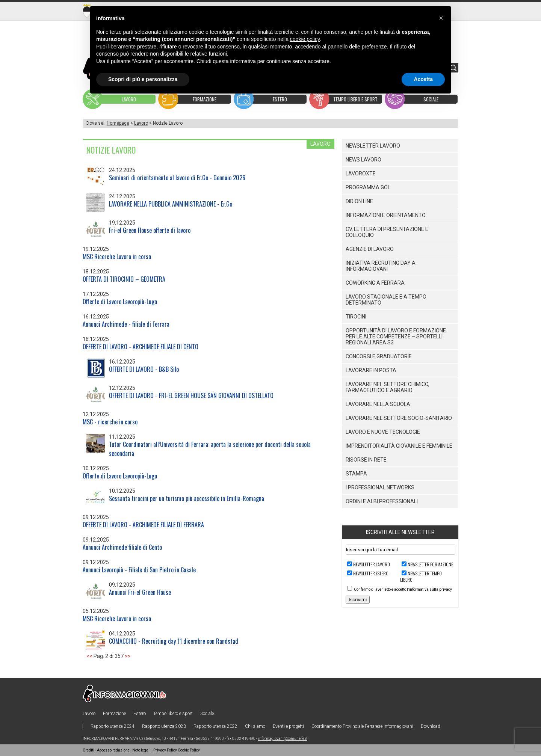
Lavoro (141, 123)
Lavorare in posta (371, 370)
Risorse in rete (366, 460)
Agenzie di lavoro (370, 249)
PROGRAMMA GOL (368, 187)
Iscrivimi (358, 600)
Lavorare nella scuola (378, 404)
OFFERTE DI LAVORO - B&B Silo (144, 369)
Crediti (88, 750)
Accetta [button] (423, 79)
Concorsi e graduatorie (379, 356)
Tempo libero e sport (173, 714)
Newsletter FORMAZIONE (430, 564)
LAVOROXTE (361, 174)
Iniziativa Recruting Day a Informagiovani (381, 266)
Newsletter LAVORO (372, 564)
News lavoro (363, 160)
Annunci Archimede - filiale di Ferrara (126, 324)
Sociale (207, 714)
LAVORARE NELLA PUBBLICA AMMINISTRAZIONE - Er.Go (171, 204)
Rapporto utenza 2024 (113, 726)
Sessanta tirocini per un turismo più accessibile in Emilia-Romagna (187, 498)
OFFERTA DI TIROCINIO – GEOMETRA (124, 279)
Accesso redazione (113, 750)
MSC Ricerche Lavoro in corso (117, 257)
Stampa (356, 474)
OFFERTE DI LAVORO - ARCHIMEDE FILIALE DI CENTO (141, 347)
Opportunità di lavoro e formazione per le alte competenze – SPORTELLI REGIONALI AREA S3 (396, 337)
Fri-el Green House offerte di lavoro (150, 230)
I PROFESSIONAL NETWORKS (380, 487)
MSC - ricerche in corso (110, 422)
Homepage (118, 123)
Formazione (114, 714)
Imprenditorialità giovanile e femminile (399, 446)
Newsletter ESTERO (371, 573)
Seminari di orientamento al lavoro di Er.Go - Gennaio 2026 (177, 178)
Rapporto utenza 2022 (215, 726)
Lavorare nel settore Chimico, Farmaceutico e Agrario (388, 387)
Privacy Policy (165, 750)
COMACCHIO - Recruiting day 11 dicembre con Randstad (174, 641)
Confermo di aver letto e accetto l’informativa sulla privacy (403, 589)
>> (128, 656)
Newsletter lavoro (373, 146)
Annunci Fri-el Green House (140, 592)
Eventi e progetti (288, 726)
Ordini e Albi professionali (382, 501)
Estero (140, 714)
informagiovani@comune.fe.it (283, 739)
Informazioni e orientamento (386, 215)
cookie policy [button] (305, 39)
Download (431, 726)
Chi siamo (255, 726)
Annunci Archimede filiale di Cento (122, 547)
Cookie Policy (189, 750)
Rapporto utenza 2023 (164, 726)
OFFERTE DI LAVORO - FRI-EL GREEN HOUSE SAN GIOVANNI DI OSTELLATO (191, 395)
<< (89, 656)
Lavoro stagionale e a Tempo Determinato (386, 300)
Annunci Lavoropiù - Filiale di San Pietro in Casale (139, 570)
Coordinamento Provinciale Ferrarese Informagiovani (362, 726)
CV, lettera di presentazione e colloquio (387, 232)
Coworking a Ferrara (375, 283)
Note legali (141, 750)
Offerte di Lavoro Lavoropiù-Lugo (120, 302)
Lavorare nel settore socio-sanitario (399, 418)
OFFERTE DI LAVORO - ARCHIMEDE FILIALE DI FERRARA (143, 525)
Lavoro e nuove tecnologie (383, 432)
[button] (441, 18)
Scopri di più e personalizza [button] (143, 79)
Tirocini (356, 317)
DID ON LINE (359, 201)
